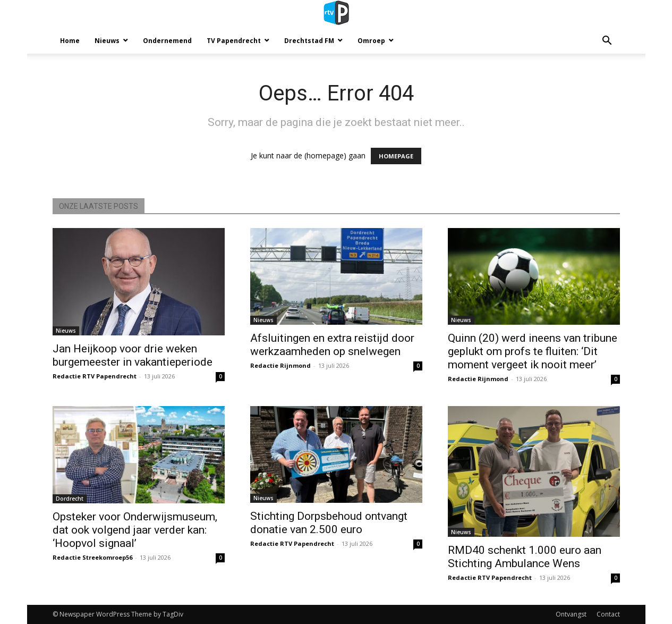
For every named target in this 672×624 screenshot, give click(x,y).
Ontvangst (571, 614)
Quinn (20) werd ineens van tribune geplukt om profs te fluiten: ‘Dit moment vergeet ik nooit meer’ (533, 351)
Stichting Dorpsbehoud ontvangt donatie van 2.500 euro (329, 523)
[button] (607, 42)
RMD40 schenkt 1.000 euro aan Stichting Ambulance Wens (525, 557)
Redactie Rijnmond (280, 365)
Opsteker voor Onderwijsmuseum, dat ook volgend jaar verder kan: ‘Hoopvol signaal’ (135, 530)
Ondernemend (167, 41)
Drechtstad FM (309, 41)
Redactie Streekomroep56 (92, 557)
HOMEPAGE (396, 156)
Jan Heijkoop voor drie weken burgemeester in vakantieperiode (133, 355)
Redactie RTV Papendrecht (95, 376)
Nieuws (107, 41)
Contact (608, 614)
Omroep (371, 41)
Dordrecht (70, 499)
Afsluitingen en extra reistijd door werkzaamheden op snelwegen (332, 345)
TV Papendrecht (234, 41)
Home (70, 41)
